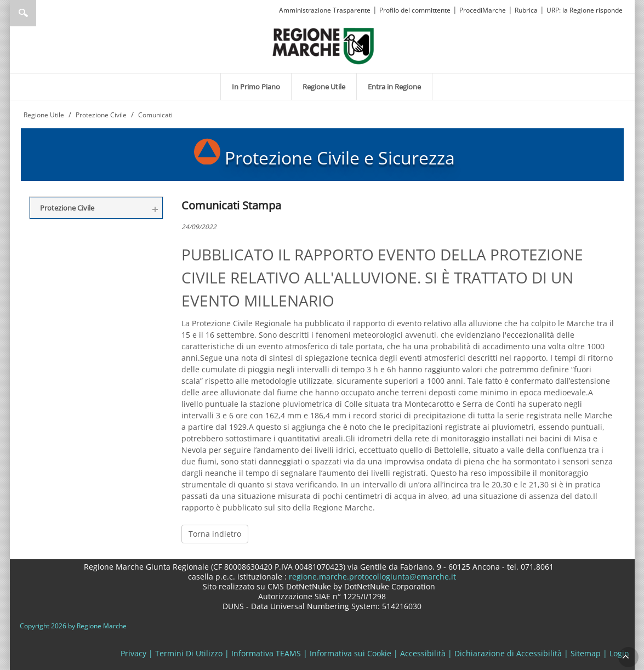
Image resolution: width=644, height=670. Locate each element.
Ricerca (23, 13)
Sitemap (586, 653)
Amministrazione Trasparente (325, 10)
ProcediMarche (483, 10)
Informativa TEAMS (266, 653)
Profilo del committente (415, 10)
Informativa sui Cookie (351, 653)
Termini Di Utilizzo (189, 653)
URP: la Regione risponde (585, 10)
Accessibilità (423, 653)
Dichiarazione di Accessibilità (508, 653)
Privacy (133, 653)
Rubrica (526, 10)
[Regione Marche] (323, 45)
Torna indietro (215, 534)
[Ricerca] (44, 13)
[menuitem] (256, 87)
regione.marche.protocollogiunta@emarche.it (371, 577)
